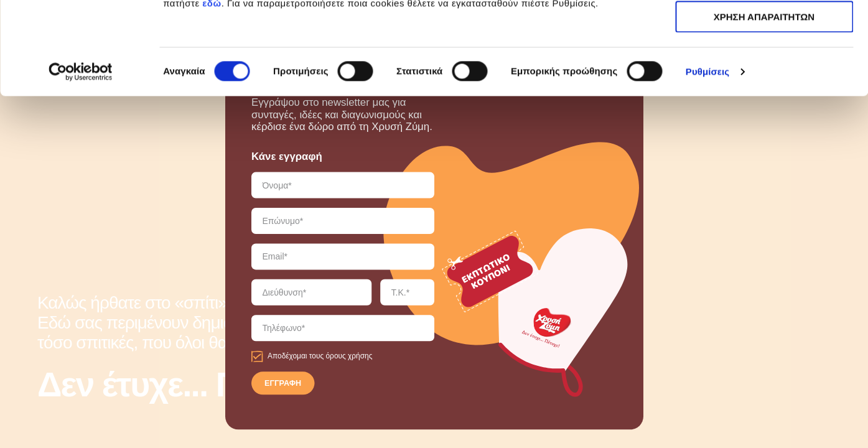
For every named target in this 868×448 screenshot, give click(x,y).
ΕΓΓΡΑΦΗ (283, 384)
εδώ (212, 90)
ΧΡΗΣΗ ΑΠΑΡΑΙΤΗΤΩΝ (764, 68)
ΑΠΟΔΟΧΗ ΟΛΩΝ (764, 31)
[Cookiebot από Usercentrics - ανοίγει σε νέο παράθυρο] (81, 159)
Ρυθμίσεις (707, 158)
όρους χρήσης (349, 356)
